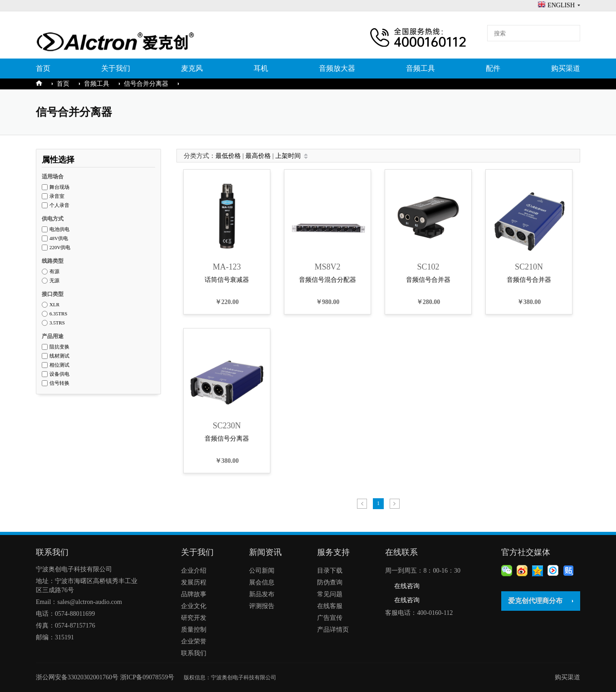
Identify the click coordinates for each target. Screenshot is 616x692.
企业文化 (194, 606)
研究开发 (194, 618)
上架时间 (288, 156)
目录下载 (330, 571)
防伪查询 (330, 582)
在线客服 (330, 606)
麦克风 (192, 68)
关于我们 (116, 68)
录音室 (57, 196)
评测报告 (262, 606)
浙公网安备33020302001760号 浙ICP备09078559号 (110, 677)
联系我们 (194, 653)
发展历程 (194, 582)
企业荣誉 (194, 641)
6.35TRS (58, 314)
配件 (493, 68)
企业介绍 (194, 571)
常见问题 (330, 594)
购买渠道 (566, 68)
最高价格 (258, 156)
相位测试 (59, 365)
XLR (54, 305)
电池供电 (59, 229)
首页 (43, 68)
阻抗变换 (59, 347)
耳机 (261, 68)
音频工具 (420, 68)
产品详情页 (333, 630)
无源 (54, 281)
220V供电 (60, 248)
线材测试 (59, 356)
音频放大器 (337, 68)
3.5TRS (57, 323)
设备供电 (59, 374)
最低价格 (228, 156)
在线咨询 (407, 586)
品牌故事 (194, 594)
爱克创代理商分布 (535, 601)
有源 (54, 272)
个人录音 (59, 205)
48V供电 (59, 238)
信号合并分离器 (146, 84)
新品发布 (262, 594)
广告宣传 (330, 618)
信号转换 (59, 383)
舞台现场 (59, 187)
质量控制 (194, 630)
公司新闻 (262, 571)
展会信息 (262, 582)
